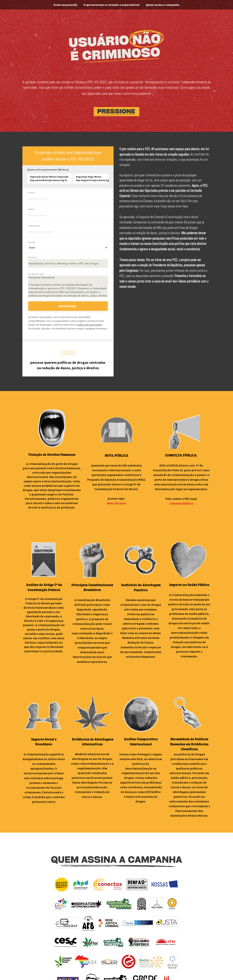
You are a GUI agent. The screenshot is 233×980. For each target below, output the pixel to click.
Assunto (32, 257)
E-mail (31, 193)
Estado (32, 242)
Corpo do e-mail (36, 274)
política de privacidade (89, 325)
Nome (31, 209)
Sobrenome (34, 226)
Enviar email (67, 306)
